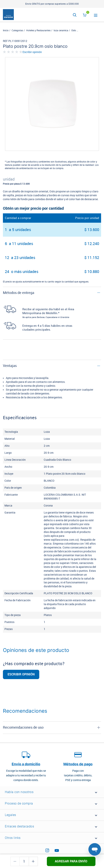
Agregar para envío (71, 861)
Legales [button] (10, 815)
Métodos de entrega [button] (19, 293)
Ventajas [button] (10, 366)
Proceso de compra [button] (19, 803)
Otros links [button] (13, 838)
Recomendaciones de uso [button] (23, 727)
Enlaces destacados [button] (19, 826)
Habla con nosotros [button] (19, 792)
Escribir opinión (32, 52)
